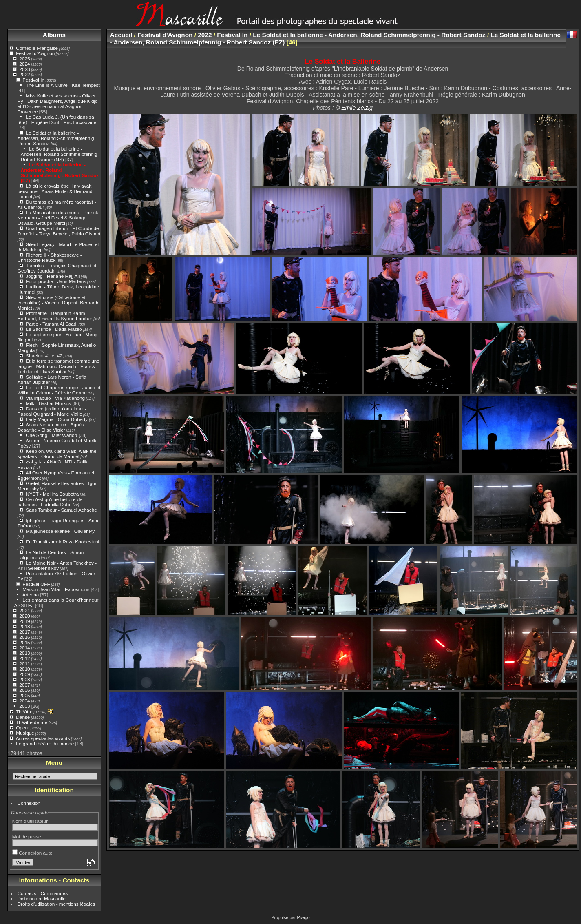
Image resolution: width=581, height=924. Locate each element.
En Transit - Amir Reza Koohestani (62, 542)
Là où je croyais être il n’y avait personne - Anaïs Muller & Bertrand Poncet (55, 191)
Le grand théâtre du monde (45, 743)
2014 (24, 648)
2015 (24, 642)
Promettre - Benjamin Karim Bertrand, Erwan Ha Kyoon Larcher (55, 316)
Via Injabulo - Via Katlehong (55, 398)
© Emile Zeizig (354, 108)
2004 (24, 701)
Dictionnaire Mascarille (42, 899)
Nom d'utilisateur (30, 821)
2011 (24, 664)
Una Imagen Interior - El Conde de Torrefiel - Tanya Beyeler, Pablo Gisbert (59, 231)
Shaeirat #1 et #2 (44, 356)
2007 (24, 685)
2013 (24, 653)
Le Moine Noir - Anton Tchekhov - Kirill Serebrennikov (57, 565)
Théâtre (24, 712)
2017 (24, 632)
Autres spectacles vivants (43, 738)
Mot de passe (27, 836)
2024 (24, 64)
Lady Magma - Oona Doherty (57, 419)
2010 (24, 669)
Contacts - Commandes (43, 893)
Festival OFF (36, 584)
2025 (24, 59)
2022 (24, 74)
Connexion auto (32, 853)
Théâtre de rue (32, 722)
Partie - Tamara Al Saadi (52, 324)
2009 (24, 674)
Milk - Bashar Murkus (48, 403)
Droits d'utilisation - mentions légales (56, 904)
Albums (54, 35)
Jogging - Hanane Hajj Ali (53, 276)
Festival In (33, 80)
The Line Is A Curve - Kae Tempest (63, 85)
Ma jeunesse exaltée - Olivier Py (60, 531)
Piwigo (303, 917)
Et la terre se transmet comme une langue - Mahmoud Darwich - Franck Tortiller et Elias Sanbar (59, 366)
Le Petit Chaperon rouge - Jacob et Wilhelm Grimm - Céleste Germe (59, 390)
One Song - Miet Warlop (51, 435)
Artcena (31, 595)
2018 (24, 626)
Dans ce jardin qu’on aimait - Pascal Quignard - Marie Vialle (52, 411)
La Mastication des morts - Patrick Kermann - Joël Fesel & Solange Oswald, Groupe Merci (58, 218)
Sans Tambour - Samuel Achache (61, 510)
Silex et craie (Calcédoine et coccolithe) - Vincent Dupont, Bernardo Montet (59, 302)
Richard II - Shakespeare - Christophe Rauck (50, 257)
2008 (24, 679)
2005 (24, 695)
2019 (24, 621)
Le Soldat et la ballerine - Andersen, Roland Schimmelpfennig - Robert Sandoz (57, 138)
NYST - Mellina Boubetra (52, 494)
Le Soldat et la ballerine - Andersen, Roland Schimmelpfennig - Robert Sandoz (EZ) (60, 173)
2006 (24, 690)
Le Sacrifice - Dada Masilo (54, 329)
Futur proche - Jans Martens (56, 281)
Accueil (121, 35)
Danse (23, 717)
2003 (24, 706)
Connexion (29, 803)
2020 (24, 616)
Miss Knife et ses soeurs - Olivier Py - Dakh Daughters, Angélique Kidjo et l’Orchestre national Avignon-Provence (58, 104)
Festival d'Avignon (35, 53)
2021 (24, 610)
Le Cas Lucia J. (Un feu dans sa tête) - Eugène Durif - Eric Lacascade (57, 120)
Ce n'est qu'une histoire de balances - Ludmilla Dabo (50, 502)
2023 (24, 69)
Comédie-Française (37, 48)
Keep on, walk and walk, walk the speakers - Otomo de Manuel (57, 454)
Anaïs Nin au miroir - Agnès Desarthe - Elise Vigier (51, 427)
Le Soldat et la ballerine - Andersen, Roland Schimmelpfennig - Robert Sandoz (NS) (61, 154)
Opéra (23, 728)
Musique (25, 733)
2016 (24, 637)
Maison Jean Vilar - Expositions (56, 589)
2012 (24, 658)
